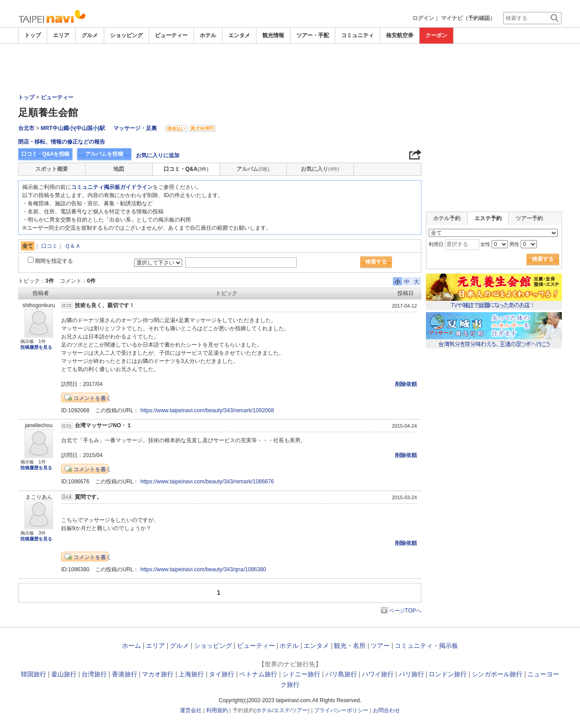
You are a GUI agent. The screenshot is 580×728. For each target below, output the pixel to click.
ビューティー (171, 35)
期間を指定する (54, 261)
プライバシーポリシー (341, 710)
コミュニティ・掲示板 (426, 646)
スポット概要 (52, 169)
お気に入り (320, 169)
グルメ (90, 35)
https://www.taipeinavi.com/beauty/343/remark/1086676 (207, 482)
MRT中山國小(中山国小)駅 (73, 128)
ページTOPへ (405, 611)
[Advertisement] (290, 69)
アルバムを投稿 (104, 154)
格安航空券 (400, 35)
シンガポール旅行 (497, 674)
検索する (376, 262)
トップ (33, 35)
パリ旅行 (411, 674)
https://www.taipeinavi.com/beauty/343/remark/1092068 (207, 410)
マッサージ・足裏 (135, 128)
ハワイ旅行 (378, 674)
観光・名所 (350, 646)
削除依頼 (406, 384)
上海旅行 (191, 674)
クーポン (436, 35)
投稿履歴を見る (36, 347)
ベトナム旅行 (258, 674)
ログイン (423, 18)
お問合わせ (387, 710)
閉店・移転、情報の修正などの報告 (62, 142)
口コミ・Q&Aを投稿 (45, 154)
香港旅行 (125, 674)
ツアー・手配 (313, 35)
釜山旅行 (64, 674)
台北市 (26, 128)
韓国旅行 (34, 674)
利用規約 (217, 710)
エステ (282, 710)
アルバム (253, 169)
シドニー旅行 (301, 674)
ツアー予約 (529, 218)
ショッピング (126, 35)
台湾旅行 (94, 674)
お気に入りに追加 (158, 155)
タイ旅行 (222, 674)
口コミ (49, 246)
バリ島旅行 (341, 674)
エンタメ (239, 35)
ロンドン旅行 (448, 674)
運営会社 (191, 710)
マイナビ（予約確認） (468, 18)
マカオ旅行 (158, 674)
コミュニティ (358, 35)
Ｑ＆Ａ (73, 246)
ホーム (131, 646)
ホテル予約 (447, 218)
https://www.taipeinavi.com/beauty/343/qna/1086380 (203, 569)
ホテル (208, 35)
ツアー (380, 646)
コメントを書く (92, 398)
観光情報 (273, 35)
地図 (119, 169)
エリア (61, 35)
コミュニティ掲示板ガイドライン (112, 187)
